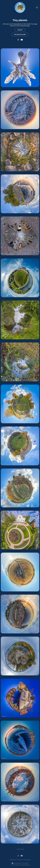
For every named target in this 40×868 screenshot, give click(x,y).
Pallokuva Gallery (20, 35)
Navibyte (27, 865)
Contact (20, 30)
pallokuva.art (13, 860)
